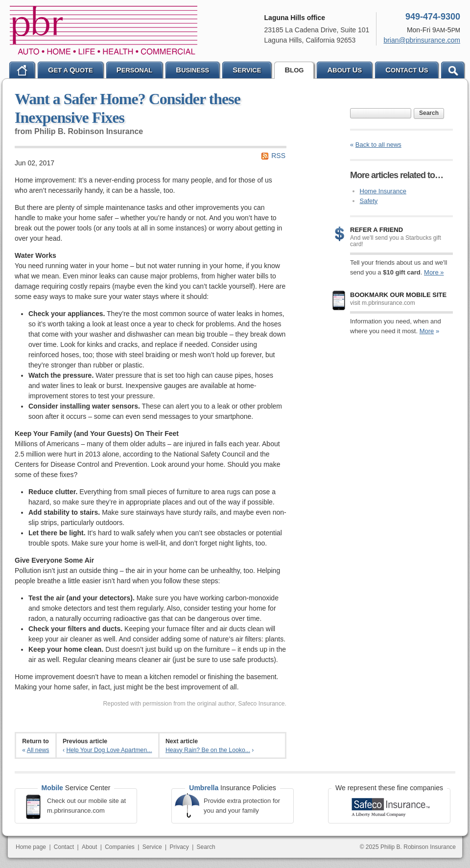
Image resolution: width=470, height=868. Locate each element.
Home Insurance (383, 191)
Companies (120, 847)
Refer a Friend (376, 230)
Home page (31, 847)
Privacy (179, 847)
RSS (278, 156)
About (89, 847)
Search (429, 113)
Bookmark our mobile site (398, 295)
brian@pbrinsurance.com (422, 40)
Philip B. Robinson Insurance (104, 30)
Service (152, 847)
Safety (369, 201)
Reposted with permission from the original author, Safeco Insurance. (195, 704)
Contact (64, 847)
